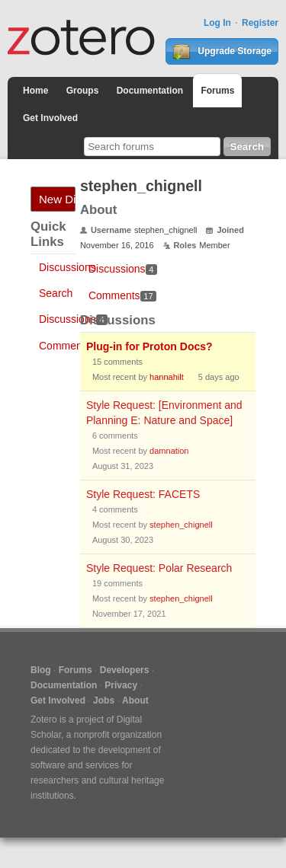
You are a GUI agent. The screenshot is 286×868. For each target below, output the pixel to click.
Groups (83, 91)
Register (260, 23)
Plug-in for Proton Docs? (149, 346)
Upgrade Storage (222, 52)
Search (56, 293)
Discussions (67, 267)
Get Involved (50, 118)
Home (35, 91)
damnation (169, 451)
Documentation (150, 91)
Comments (73, 346)
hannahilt (167, 377)
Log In (217, 23)
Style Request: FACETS (143, 494)
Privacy (121, 685)
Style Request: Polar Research (159, 568)
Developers (125, 670)
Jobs (104, 700)
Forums (217, 91)
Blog (41, 670)
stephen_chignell (181, 525)
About (135, 700)
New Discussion (57, 199)
